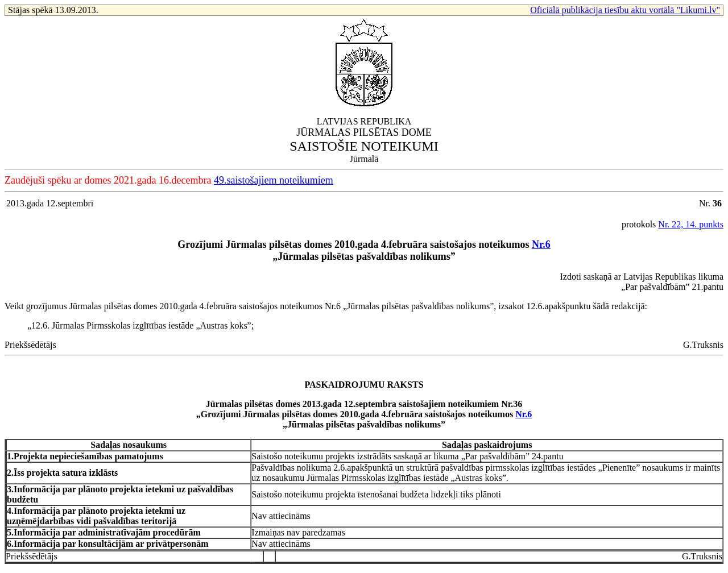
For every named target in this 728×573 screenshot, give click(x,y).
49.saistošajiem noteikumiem (274, 180)
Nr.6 (541, 244)
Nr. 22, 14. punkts (691, 224)
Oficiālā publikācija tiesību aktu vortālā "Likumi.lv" (625, 10)
